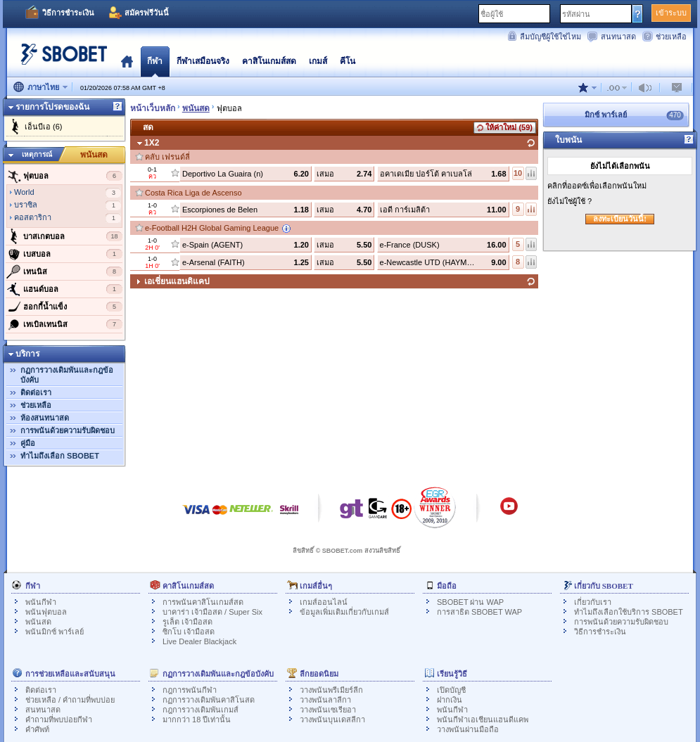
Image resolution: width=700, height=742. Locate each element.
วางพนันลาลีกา (325, 700)
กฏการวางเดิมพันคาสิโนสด (209, 700)
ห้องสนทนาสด (45, 418)
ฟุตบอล (64, 176)
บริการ (27, 354)
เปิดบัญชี (451, 690)
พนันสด (94, 155)
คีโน (348, 61)
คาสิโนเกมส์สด (269, 61)
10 (518, 173)
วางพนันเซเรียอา (328, 710)
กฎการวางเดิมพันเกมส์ (201, 710)
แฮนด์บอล (64, 289)
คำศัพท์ (37, 729)
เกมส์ (318, 61)
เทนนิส (64, 271)
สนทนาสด (618, 37)
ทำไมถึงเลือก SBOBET (60, 456)
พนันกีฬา (41, 602)
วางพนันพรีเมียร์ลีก (331, 690)
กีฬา (155, 61)
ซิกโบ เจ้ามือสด (189, 632)
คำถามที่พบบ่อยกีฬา (59, 719)
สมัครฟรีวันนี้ (147, 13)
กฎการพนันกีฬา (190, 690)
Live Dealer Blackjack (199, 641)
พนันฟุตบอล (46, 612)
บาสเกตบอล (64, 236)
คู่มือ (28, 443)
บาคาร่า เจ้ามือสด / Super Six (212, 612)
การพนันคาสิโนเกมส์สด (203, 602)
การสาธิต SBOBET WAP (479, 612)
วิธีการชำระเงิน (68, 13)
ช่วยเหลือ (671, 37)
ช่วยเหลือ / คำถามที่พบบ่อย (70, 700)
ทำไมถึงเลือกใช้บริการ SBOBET (629, 612)
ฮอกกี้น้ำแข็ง (64, 307)
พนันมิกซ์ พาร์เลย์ (55, 632)
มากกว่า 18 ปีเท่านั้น (197, 719)
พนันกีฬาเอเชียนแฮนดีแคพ (483, 719)
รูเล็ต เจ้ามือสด (187, 622)
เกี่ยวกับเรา (593, 602)
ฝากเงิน (450, 700)
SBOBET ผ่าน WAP (470, 602)
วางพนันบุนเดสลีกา (332, 719)
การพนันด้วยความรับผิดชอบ (68, 430)
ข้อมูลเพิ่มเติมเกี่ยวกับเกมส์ (344, 612)
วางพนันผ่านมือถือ (468, 729)
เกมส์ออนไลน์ (324, 602)
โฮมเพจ (127, 61)
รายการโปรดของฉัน (52, 107)
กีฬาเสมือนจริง (203, 61)
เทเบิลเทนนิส (64, 324)
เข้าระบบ (671, 13)
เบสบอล (64, 254)
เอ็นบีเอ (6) (44, 127)
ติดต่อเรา (36, 392)
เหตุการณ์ (37, 154)
